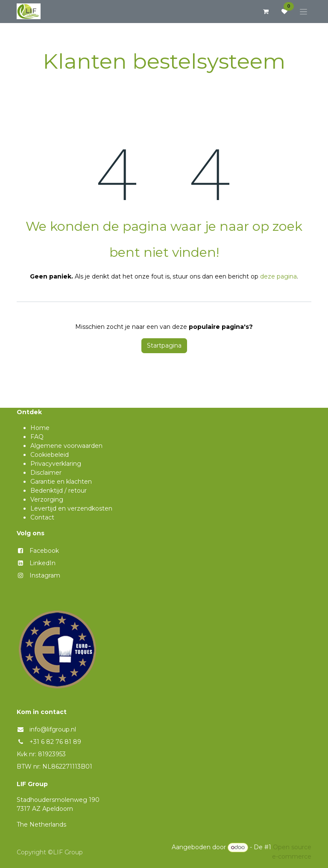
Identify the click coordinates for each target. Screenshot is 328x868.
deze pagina (278, 276)
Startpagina (164, 345)
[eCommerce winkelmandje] (266, 12)
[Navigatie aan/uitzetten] (303, 12)
